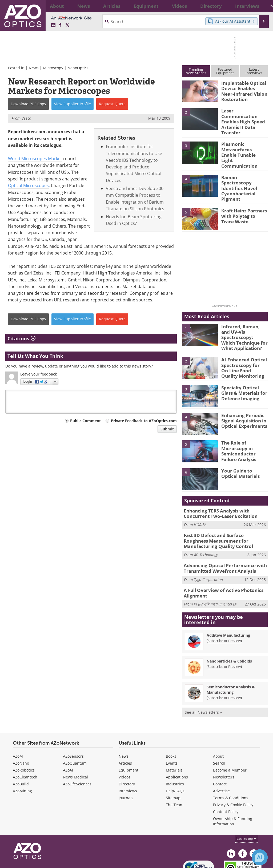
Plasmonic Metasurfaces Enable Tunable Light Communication (242, 146)
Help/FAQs (175, 762)
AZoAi (68, 742)
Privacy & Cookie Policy (233, 776)
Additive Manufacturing (228, 607)
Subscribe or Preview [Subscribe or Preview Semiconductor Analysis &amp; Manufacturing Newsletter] (224, 669)
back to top (247, 810)
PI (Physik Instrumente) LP (215, 576)
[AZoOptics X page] (67, 25)
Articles (125, 735)
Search (219, 735)
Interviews (128, 762)
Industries (175, 755)
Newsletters (224, 748)
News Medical (75, 748)
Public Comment (85, 421)
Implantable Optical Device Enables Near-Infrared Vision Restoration (242, 90)
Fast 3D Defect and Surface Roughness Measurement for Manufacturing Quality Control (225, 516)
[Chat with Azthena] (260, 857)
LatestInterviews (254, 71)
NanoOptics (78, 68)
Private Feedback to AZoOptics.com (144, 421)
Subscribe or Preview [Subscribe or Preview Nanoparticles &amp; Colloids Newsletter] (224, 638)
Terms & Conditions (231, 769)
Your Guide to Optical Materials (243, 450)
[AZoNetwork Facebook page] (60, 25)
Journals (126, 769)
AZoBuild (21, 755)
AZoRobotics (24, 742)
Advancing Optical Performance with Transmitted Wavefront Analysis (221, 542)
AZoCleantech (25, 748)
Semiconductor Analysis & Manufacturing (231, 661)
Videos (125, 748)
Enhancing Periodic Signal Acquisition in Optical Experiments (242, 397)
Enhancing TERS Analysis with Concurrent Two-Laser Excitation (225, 490)
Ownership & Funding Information (233, 793)
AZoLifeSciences (77, 755)
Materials (174, 742)
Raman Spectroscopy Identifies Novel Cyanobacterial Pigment (242, 173)
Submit (167, 429)
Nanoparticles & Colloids (229, 633)
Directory (127, 755)
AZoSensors (73, 728)
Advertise (221, 762)
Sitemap (173, 769)
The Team (175, 776)
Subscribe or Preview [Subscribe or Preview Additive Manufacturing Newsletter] (224, 612)
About (218, 728)
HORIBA (200, 500)
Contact (220, 755)
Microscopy (53, 68)
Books (171, 728)
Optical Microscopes (28, 185)
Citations (21, 338)
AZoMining (22, 762)
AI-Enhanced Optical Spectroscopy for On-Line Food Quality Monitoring (242, 344)
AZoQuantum (75, 735)
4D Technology (206, 529)
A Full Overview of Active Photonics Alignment (219, 565)
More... (260, 6)
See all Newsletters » (203, 684)
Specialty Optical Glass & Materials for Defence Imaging (244, 370)
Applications (177, 748)
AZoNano (21, 735)
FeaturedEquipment (225, 71)
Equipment (129, 742)
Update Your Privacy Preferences (46, 861)
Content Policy (226, 783)
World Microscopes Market (35, 159)
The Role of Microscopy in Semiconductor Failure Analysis (244, 425)
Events (172, 735)
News (34, 68)
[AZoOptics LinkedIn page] (53, 25)
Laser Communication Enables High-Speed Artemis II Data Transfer (243, 118)
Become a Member (230, 742)
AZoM (18, 728)
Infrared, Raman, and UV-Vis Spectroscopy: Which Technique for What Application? (243, 317)
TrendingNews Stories (196, 71)
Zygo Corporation (208, 552)
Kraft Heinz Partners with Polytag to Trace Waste (243, 198)
